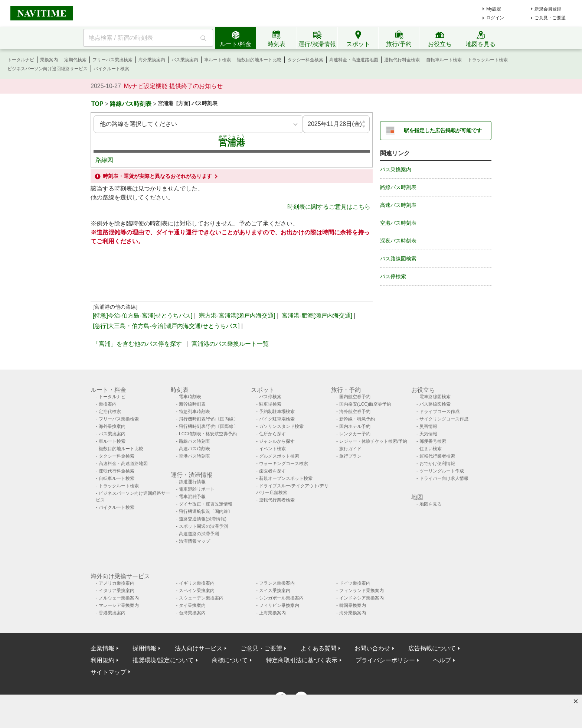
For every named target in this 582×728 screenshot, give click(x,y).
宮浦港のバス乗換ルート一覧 (230, 344)
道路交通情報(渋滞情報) (203, 519)
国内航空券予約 (355, 397)
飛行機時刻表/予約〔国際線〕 (208, 426)
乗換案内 (49, 60)
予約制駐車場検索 (277, 412)
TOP (97, 104)
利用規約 (102, 660)
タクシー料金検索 (305, 60)
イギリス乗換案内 (197, 583)
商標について (230, 660)
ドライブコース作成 (439, 412)
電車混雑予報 (192, 497)
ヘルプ (442, 660)
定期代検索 (75, 60)
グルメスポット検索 (279, 456)
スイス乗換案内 (275, 591)
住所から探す (272, 434)
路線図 (104, 160)
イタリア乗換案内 (117, 591)
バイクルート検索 (111, 69)
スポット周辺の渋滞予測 (203, 526)
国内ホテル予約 (355, 426)
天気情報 (428, 434)
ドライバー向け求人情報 (444, 478)
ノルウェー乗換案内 (119, 598)
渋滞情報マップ (194, 541)
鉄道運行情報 (192, 482)
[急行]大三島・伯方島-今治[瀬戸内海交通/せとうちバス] (166, 326)
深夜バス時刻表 (398, 241)
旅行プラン (350, 456)
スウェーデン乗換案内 (201, 598)
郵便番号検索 (433, 441)
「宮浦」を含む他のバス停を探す (137, 344)
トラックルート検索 (488, 60)
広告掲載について (432, 648)
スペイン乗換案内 (197, 591)
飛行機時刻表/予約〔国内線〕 (208, 419)
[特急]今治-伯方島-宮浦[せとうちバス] (143, 316)
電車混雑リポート (197, 489)
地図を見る (431, 504)
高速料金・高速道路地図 (354, 60)
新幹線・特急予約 (357, 419)
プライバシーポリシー (385, 660)
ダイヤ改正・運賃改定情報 (206, 504)
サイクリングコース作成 (444, 419)
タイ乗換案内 (192, 605)
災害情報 (428, 426)
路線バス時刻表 (131, 104)
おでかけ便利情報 (437, 464)
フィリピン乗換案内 (279, 605)
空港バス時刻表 (398, 223)
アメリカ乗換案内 (117, 583)
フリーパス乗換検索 (112, 60)
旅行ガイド (350, 449)
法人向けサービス (199, 648)
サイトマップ (108, 672)
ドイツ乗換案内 (355, 583)
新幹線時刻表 (192, 404)
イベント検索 (272, 449)
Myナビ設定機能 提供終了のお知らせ (173, 86)
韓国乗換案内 (353, 605)
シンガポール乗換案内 (281, 598)
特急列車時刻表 (194, 412)
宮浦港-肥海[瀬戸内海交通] (317, 316)
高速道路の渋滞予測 (199, 534)
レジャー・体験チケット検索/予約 (373, 441)
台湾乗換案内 (192, 613)
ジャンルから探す (277, 441)
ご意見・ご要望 (550, 18)
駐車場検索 (270, 404)
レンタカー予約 (355, 434)
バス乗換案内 (185, 60)
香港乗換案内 (112, 613)
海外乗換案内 (152, 60)
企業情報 (102, 648)
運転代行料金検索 (402, 60)
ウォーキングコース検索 (284, 464)
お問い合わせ (372, 648)
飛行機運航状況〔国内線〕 (206, 511)
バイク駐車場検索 (277, 419)
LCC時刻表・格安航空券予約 (208, 434)
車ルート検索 (218, 60)
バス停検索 (393, 276)
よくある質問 (318, 648)
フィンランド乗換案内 (362, 591)
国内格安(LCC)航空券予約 (365, 404)
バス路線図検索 (398, 259)
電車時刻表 (190, 397)
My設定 (494, 9)
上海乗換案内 (272, 613)
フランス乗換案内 (277, 583)
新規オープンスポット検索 (286, 478)
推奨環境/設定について (163, 660)
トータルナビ (21, 60)
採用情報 (144, 648)
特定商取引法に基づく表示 (302, 660)
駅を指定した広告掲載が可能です (443, 130)
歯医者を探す (272, 471)
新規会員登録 (548, 9)
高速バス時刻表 (398, 205)
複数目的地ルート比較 (259, 60)
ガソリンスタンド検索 (281, 426)
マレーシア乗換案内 (119, 605)
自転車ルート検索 (444, 60)
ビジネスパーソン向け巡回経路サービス (48, 69)
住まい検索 (431, 449)
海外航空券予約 (355, 412)
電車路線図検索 (435, 397)
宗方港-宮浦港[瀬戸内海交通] (237, 316)
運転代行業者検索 (277, 500)
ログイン (495, 18)
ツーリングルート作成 (442, 471)
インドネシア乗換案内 (362, 598)
